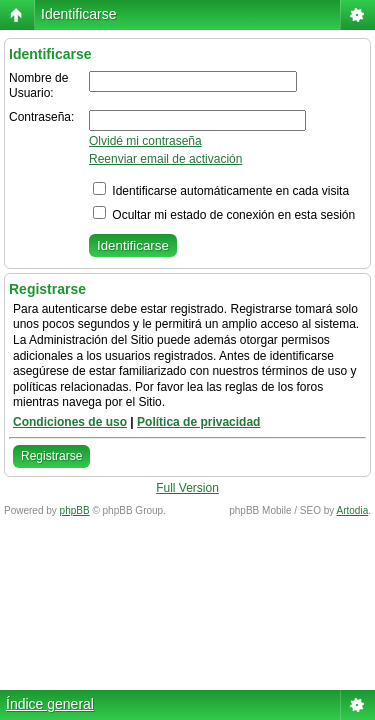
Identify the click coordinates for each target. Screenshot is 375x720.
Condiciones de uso (70, 422)
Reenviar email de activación (165, 159)
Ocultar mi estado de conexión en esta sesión (224, 215)
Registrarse (51, 456)
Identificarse (78, 14)
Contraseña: (41, 117)
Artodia (353, 510)
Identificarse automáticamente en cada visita (221, 191)
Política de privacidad (198, 422)
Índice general (50, 704)
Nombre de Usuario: (38, 86)
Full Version (187, 488)
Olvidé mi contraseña (145, 141)
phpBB (75, 510)
